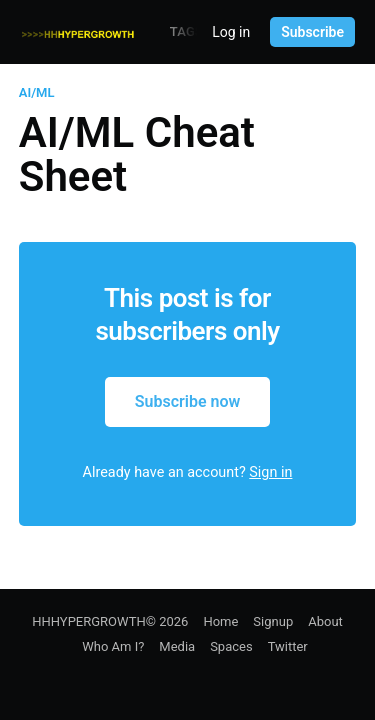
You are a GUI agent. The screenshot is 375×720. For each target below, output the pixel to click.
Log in (231, 32)
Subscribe (312, 32)
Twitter (288, 646)
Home (220, 621)
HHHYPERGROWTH (89, 621)
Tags (186, 31)
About (325, 621)
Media (177, 646)
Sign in (270, 472)
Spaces (231, 646)
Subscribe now (188, 401)
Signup (273, 621)
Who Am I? (113, 646)
